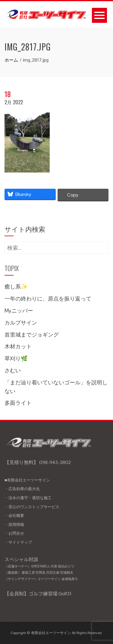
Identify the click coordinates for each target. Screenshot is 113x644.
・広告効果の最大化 (22, 489)
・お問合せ (14, 533)
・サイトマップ (18, 542)
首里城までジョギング (32, 335)
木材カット (18, 346)
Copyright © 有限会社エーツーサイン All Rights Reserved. (56, 633)
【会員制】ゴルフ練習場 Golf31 (38, 594)
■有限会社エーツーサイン (27, 480)
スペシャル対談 (56, 569)
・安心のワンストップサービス (32, 507)
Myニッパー (19, 311)
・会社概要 (14, 516)
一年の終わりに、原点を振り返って (48, 299)
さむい (13, 370)
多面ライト (18, 403)
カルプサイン (21, 323)
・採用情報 (14, 525)
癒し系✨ (16, 287)
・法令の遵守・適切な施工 (28, 498)
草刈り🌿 (16, 358)
